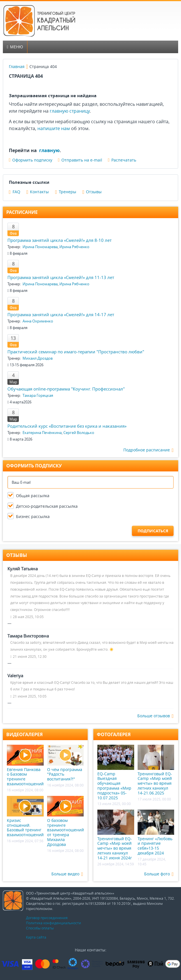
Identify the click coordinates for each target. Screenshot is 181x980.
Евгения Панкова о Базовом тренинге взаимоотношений (25, 765)
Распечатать (122, 160)
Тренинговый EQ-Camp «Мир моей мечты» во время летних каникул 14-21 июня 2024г (116, 835)
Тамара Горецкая (38, 395)
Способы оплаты (40, 928)
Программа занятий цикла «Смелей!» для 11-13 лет (61, 277)
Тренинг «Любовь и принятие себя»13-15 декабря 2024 (156, 833)
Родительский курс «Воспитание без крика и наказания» (67, 426)
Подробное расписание (148, 450)
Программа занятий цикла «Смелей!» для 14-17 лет (61, 314)
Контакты (38, 192)
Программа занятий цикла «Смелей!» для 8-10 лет (60, 240)
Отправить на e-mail (80, 160)
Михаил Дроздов (38, 358)
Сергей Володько (79, 433)
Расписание (22, 212)
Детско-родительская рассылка (47, 506)
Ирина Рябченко (74, 247)
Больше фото (159, 874)
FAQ (15, 192)
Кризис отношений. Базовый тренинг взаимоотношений (25, 817)
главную (49, 150)
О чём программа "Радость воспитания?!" (66, 763)
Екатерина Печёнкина (42, 433)
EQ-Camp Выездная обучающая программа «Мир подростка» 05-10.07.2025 (116, 772)
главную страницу (70, 111)
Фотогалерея (114, 734)
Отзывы (92, 192)
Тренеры (66, 192)
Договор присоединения (47, 918)
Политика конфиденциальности (54, 923)
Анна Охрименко (38, 321)
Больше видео (67, 874)
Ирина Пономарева (40, 247)
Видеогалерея (25, 734)
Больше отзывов (155, 716)
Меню (15, 47)
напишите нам (54, 128)
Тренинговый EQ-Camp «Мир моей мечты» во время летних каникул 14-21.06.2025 (156, 770)
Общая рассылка (33, 496)
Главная (17, 66)
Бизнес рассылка (33, 516)
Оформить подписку (31, 160)
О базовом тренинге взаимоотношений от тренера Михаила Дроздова (66, 821)
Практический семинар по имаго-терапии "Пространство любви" (76, 352)
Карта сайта (36, 937)
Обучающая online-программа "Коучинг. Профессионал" (66, 389)
